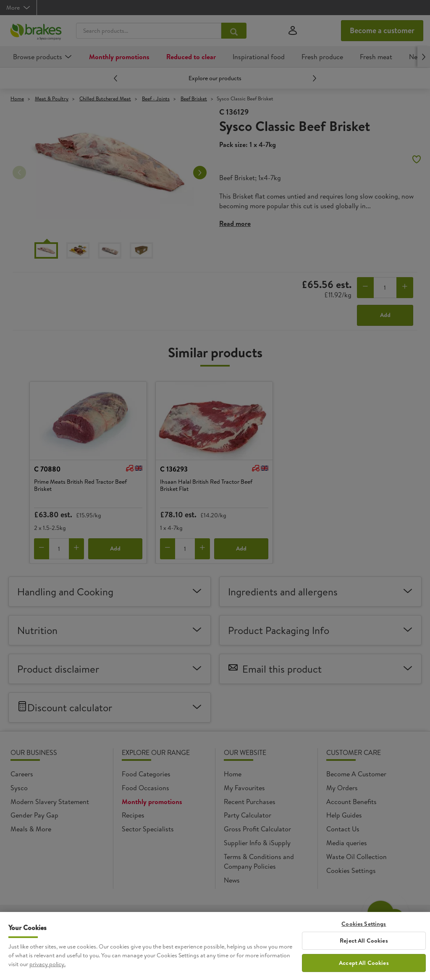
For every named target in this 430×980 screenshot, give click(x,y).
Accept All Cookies (364, 970)
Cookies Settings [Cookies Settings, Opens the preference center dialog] (364, 932)
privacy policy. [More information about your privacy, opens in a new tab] (47, 972)
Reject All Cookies (364, 948)
